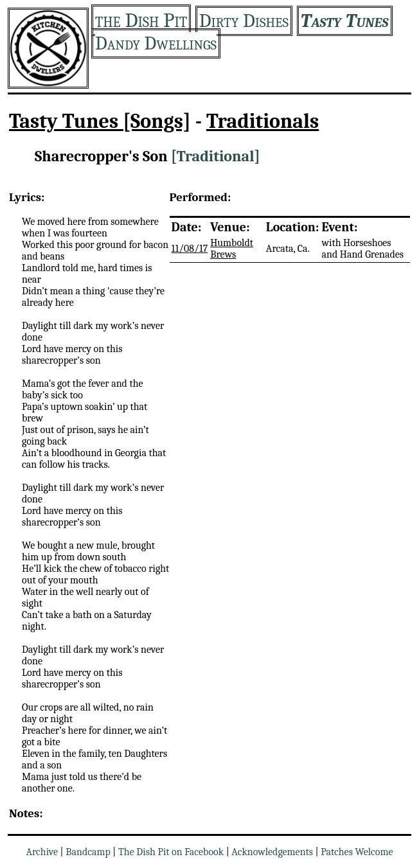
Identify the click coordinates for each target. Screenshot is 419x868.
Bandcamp (88, 852)
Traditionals (263, 121)
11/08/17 (190, 249)
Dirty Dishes (244, 21)
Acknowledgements (272, 852)
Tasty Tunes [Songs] (100, 121)
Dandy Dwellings (156, 43)
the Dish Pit (141, 20)
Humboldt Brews (232, 249)
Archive (42, 852)
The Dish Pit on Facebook (171, 852)
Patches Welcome (357, 852)
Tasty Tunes (345, 21)
